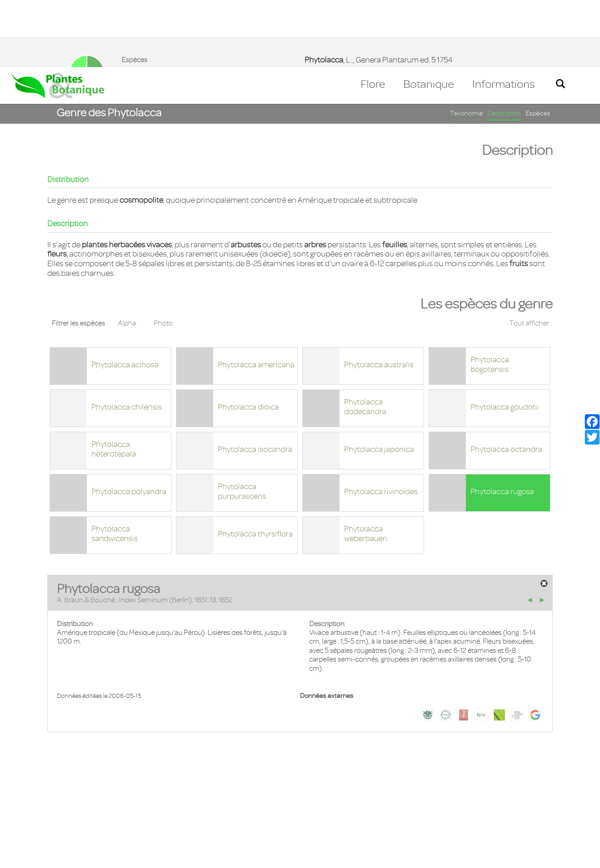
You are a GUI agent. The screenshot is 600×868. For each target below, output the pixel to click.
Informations (504, 17)
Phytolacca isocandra (255, 382)
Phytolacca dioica (248, 340)
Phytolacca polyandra (129, 424)
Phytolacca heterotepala (114, 382)
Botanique (429, 17)
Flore (373, 17)
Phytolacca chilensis (127, 340)
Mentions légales (80, 815)
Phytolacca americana (256, 297)
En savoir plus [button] (260, 856)
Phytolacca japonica (379, 382)
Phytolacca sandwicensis (115, 466)
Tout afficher (529, 256)
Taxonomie (466, 46)
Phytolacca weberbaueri (366, 466)
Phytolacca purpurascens (242, 424)
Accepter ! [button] (568, 856)
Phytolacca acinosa (125, 297)
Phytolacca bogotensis (490, 297)
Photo (163, 256)
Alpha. (128, 256)
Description (504, 46)
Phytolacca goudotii (505, 340)
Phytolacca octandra (506, 382)
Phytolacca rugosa (502, 424)
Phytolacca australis (379, 297)
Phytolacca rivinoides (381, 424)
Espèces (538, 46)
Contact (29, 815)
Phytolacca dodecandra (365, 340)
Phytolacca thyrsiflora (255, 467)
